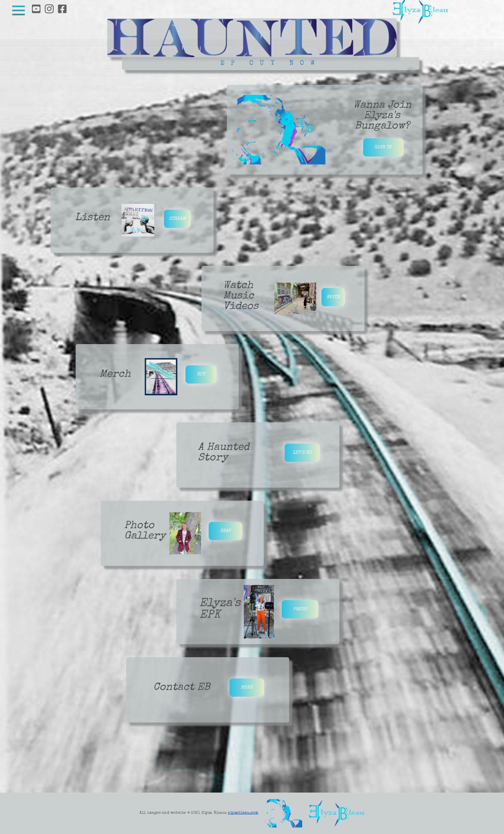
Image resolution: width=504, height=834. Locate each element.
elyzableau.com (243, 813)
